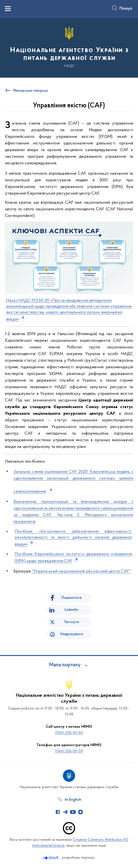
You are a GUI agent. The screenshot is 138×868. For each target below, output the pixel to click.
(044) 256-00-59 (69, 751)
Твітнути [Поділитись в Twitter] (71, 622)
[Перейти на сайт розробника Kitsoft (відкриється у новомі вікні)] (52, 858)
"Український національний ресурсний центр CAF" (81, 571)
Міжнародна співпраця (30, 91)
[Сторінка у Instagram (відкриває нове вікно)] (80, 812)
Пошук (126, 9)
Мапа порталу (65, 665)
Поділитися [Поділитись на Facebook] (71, 598)
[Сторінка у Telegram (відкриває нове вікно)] (65, 812)
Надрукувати (72, 634)
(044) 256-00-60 (69, 733)
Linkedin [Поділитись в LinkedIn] (71, 610)
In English (73, 800)
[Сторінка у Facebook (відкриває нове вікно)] (58, 812)
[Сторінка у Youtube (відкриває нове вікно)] (73, 812)
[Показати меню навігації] (8, 9)
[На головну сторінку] (69, 47)
